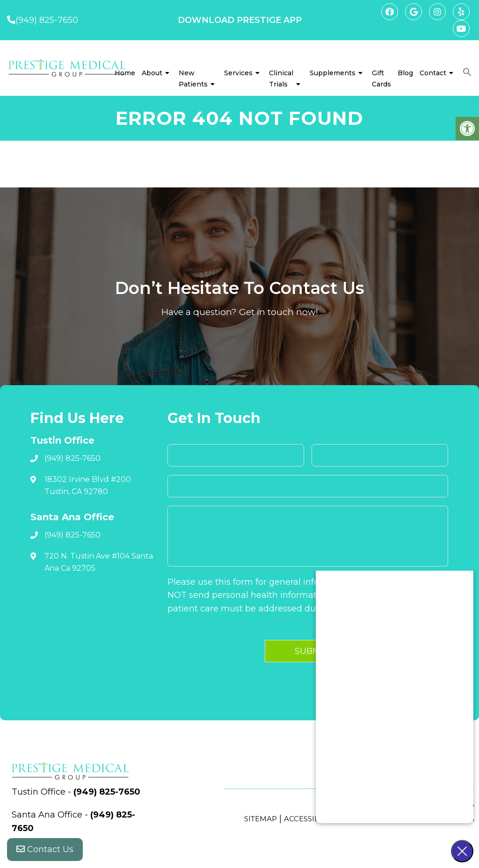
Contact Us (45, 849)
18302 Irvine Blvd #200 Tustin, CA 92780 (88, 485)
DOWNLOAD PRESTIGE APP (240, 20)
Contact (433, 73)
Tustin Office (40, 792)
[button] (467, 72)
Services (238, 73)
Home (125, 73)
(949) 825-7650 (47, 20)
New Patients (193, 79)
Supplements (333, 73)
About (152, 73)
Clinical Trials (281, 79)
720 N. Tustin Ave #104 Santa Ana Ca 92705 (99, 562)
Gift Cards (381, 79)
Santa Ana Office (48, 815)
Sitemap (261, 819)
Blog (405, 73)
